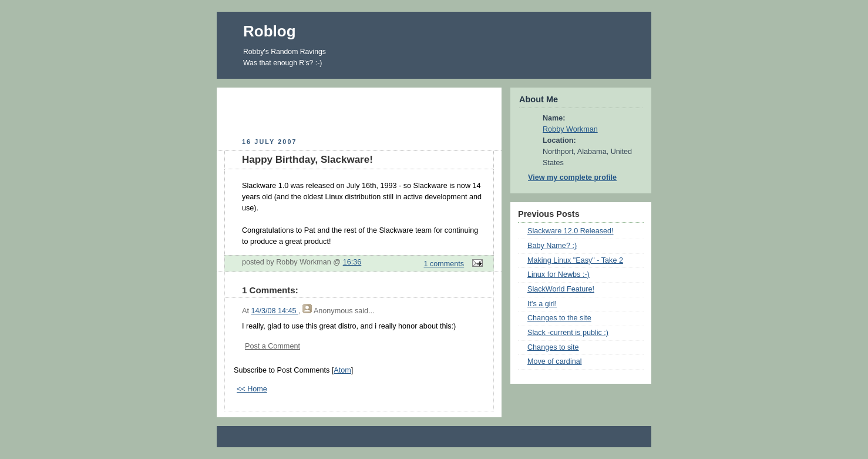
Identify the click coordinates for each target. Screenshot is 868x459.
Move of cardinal (555, 361)
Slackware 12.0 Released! (571, 231)
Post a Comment (272, 346)
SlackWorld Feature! (561, 289)
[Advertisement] (359, 111)
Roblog (270, 31)
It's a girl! (542, 304)
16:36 (352, 262)
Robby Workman (570, 129)
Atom (342, 370)
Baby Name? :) (552, 246)
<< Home (252, 389)
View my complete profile (572, 177)
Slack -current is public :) (568, 333)
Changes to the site (559, 318)
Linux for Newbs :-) (559, 274)
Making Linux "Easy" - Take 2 (575, 260)
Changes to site (553, 347)
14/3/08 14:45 (275, 311)
